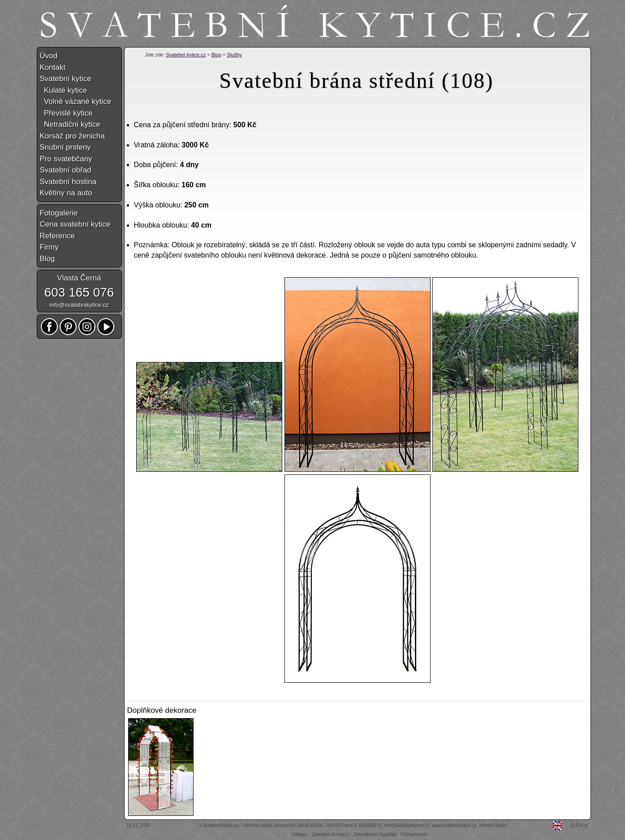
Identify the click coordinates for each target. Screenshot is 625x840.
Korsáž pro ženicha (73, 136)
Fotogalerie (59, 213)
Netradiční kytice (70, 124)
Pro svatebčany (66, 159)
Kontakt (53, 67)
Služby (234, 55)
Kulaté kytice (64, 90)
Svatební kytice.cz (186, 55)
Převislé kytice (66, 113)
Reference (57, 236)
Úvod (49, 56)
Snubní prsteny (65, 147)
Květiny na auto (66, 193)
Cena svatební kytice (75, 224)
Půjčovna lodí (414, 834)
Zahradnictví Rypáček (375, 834)
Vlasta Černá (79, 278)
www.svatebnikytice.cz (454, 825)
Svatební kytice (66, 79)
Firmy (49, 247)
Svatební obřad (66, 170)
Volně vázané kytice (76, 101)
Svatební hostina (68, 182)
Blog (216, 55)
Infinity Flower (493, 825)
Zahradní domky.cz (331, 834)
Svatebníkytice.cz (221, 825)
